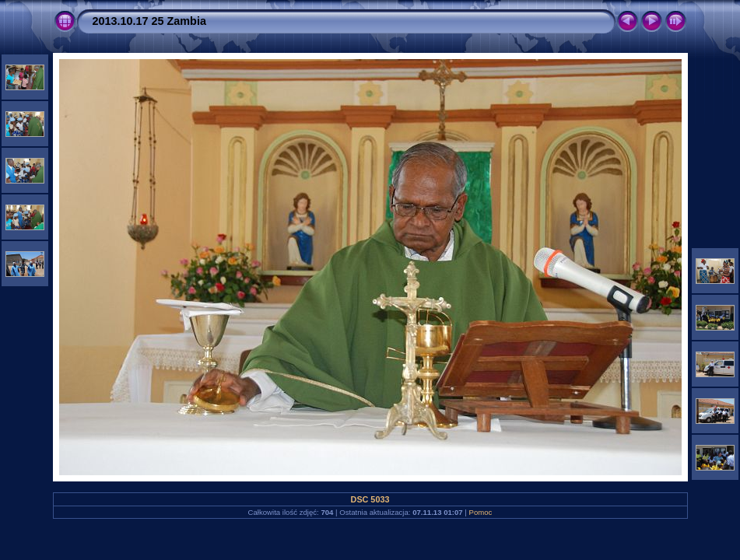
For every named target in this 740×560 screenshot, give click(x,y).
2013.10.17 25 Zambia (149, 21)
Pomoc (481, 512)
